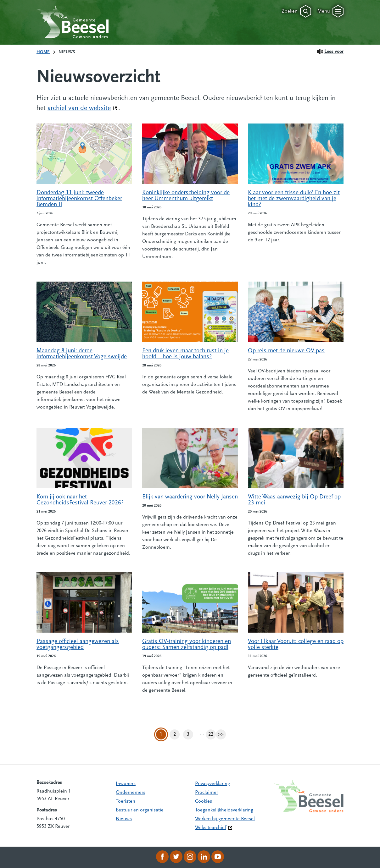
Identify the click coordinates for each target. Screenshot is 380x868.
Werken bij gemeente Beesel (225, 819)
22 (212, 735)
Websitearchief (211, 828)
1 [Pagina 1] (161, 734)
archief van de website (82, 108)
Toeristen (126, 801)
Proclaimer (207, 793)
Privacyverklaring (212, 784)
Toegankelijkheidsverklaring (224, 810)
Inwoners (126, 784)
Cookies (204, 801)
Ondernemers (131, 793)
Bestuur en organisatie (140, 810)
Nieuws (124, 819)
